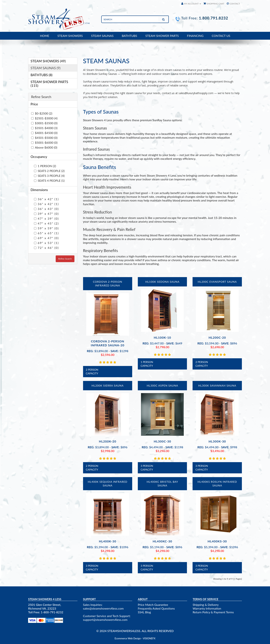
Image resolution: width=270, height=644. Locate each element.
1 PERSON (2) (45, 166)
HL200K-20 (108, 441)
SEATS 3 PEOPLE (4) (49, 176)
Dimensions (39, 190)
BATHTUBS (129, 36)
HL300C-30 (162, 441)
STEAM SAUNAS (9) (45, 68)
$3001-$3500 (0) (44, 123)
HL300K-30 (217, 441)
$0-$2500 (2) (42, 113)
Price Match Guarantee (153, 605)
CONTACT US (221, 36)
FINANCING (195, 36)
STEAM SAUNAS (102, 36)
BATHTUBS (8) (42, 75)
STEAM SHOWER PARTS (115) (49, 84)
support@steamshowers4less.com (105, 620)
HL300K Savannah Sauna (217, 386)
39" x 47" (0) (46, 214)
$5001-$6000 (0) (44, 142)
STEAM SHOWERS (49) (48, 61)
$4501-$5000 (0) (44, 138)
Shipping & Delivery (206, 605)
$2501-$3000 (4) (44, 118)
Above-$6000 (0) (44, 147)
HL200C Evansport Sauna (217, 282)
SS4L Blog (144, 612)
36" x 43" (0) (46, 209)
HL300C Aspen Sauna (162, 386)
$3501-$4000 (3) (44, 128)
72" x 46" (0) (46, 248)
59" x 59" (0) (46, 228)
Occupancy (39, 157)
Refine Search (65, 259)
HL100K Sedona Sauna (162, 282)
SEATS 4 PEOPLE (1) (49, 180)
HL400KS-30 (217, 541)
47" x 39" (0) (46, 218)
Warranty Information (207, 608)
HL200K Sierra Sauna (108, 386)
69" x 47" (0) (46, 238)
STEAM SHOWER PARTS (162, 36)
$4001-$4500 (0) (44, 133)
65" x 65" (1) (46, 233)
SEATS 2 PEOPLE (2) (49, 171)
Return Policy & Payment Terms (213, 612)
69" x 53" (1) (46, 243)
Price (34, 104)
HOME (45, 36)
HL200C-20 (217, 337)
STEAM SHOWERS (70, 36)
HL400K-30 (108, 541)
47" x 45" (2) (46, 223)
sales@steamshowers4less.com (103, 608)
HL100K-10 (162, 337)
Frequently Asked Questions (156, 608)
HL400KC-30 (162, 541)
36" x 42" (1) (46, 199)
